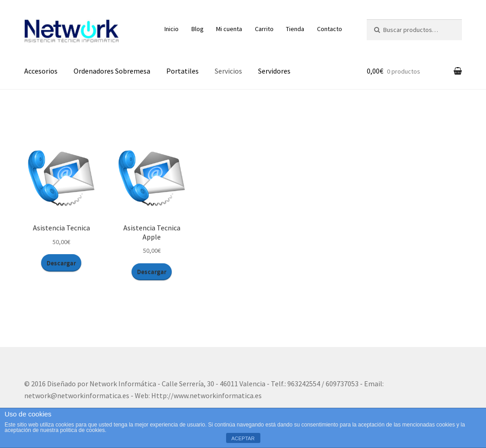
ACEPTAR (243, 438)
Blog (198, 29)
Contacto (330, 29)
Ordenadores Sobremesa (112, 71)
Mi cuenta (229, 29)
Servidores (274, 71)
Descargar (61, 263)
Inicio (172, 29)
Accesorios (41, 71)
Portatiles (182, 71)
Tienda (295, 29)
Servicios (228, 71)
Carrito (264, 29)
